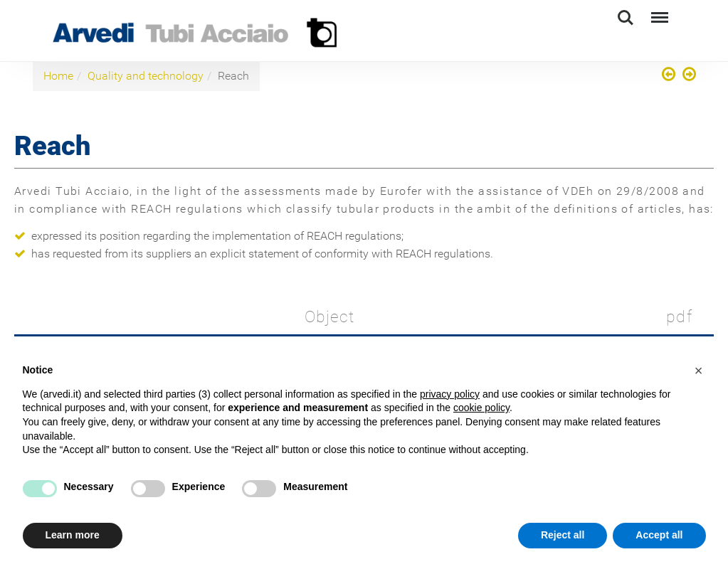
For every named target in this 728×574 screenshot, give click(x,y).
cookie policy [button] (481, 408)
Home (58, 76)
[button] (699, 371)
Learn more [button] (73, 535)
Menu (658, 11)
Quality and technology (146, 76)
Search (626, 18)
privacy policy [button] (450, 394)
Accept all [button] (659, 535)
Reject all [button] (563, 535)
